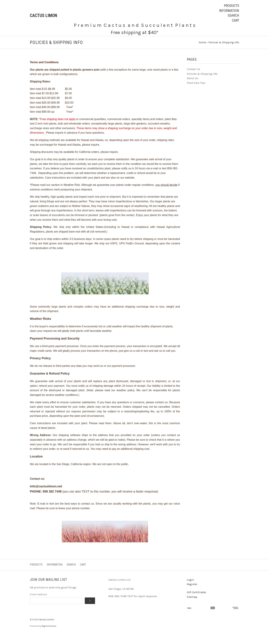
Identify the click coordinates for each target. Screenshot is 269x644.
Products (232, 6)
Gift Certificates (197, 601)
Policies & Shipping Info (202, 83)
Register (192, 594)
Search (233, 15)
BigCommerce (49, 635)
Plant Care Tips (196, 92)
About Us (192, 88)
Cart (236, 20)
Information (229, 11)
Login (190, 589)
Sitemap (192, 606)
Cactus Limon (46, 629)
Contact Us (194, 79)
